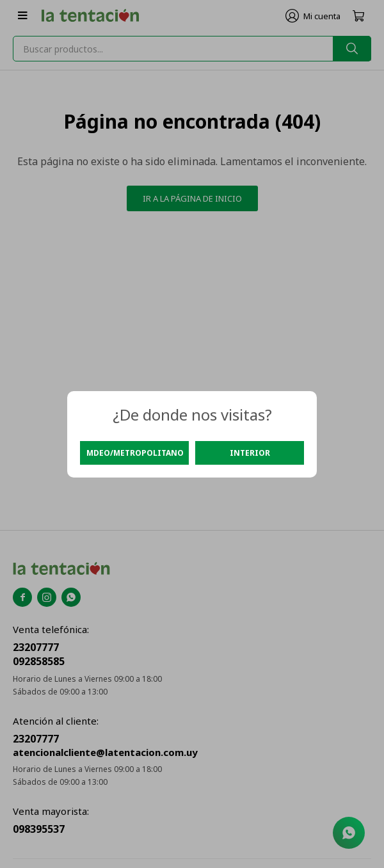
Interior (250, 453)
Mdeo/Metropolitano (135, 453)
